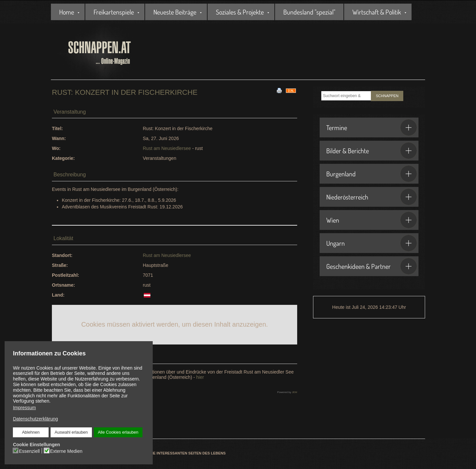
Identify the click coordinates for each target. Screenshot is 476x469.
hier (200, 377)
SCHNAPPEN (387, 96)
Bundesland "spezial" (309, 12)
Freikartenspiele (114, 12)
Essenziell (30, 450)
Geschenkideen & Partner (372, 266)
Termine (372, 127)
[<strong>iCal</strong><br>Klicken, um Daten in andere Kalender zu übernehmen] (291, 90)
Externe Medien (67, 450)
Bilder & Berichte (372, 151)
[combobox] (346, 96)
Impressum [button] (24, 408)
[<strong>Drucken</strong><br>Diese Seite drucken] (279, 90)
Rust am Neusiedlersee (167, 148)
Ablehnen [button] (31, 432)
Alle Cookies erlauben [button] (118, 432)
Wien (372, 220)
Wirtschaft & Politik (377, 12)
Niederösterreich (372, 197)
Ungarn (372, 243)
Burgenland (372, 174)
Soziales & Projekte (240, 12)
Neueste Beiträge (175, 12)
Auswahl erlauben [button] (71, 432)
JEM (295, 392)
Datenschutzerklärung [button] (36, 418)
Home (67, 12)
